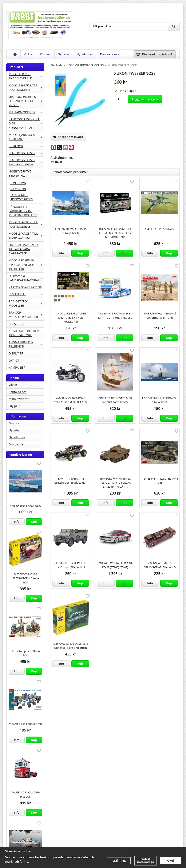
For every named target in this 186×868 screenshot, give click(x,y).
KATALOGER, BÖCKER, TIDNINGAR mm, (24, 333)
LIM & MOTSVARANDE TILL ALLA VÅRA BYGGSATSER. (24, 249)
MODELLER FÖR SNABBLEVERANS (26, 76)
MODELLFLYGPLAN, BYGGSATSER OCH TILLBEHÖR (26, 265)
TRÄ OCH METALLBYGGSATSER (26, 315)
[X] (59, 147)
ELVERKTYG (18, 183)
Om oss (45, 54)
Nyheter (64, 54)
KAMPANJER (17, 367)
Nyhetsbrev (85, 54)
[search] (174, 26)
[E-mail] (65, 147)
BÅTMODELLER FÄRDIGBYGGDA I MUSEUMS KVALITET (23, 211)
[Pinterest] (71, 147)
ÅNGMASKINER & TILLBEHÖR (26, 344)
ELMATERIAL (26, 294)
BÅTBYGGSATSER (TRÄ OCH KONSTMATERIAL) (26, 123)
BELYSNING (18, 189)
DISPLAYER (16, 353)
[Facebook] (54, 147)
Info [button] (17, 522)
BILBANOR (26, 146)
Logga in (15, 406)
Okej (171, 861)
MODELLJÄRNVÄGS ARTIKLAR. (26, 137)
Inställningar (119, 861)
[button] (34, 522)
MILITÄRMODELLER (26, 112)
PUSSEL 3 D (17, 324)
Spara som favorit (68, 137)
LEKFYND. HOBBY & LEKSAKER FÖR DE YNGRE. (26, 101)
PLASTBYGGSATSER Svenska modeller (26, 162)
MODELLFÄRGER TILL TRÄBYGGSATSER (26, 236)
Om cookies (17, 444)
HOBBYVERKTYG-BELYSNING (26, 173)
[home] (15, 54)
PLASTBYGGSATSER (26, 153)
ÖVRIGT (14, 360)
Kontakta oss (110, 54)
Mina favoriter (19, 399)
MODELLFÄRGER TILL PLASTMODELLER (26, 87)
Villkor (28, 54)
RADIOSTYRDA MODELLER (26, 303)
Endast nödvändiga (146, 861)
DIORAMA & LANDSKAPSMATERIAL (26, 278)
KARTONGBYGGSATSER (26, 287)
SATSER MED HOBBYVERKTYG (21, 197)
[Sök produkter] (129, 26)
